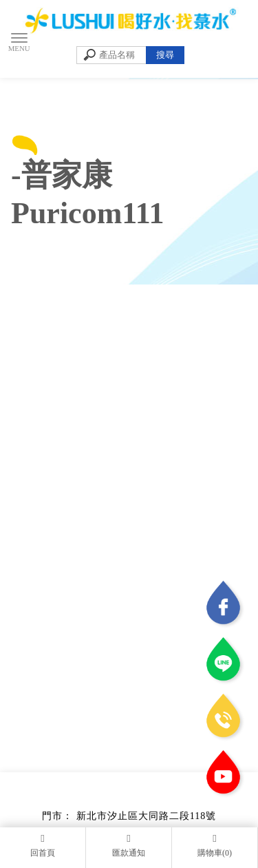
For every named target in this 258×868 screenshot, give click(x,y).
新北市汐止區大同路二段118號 (146, 816)
